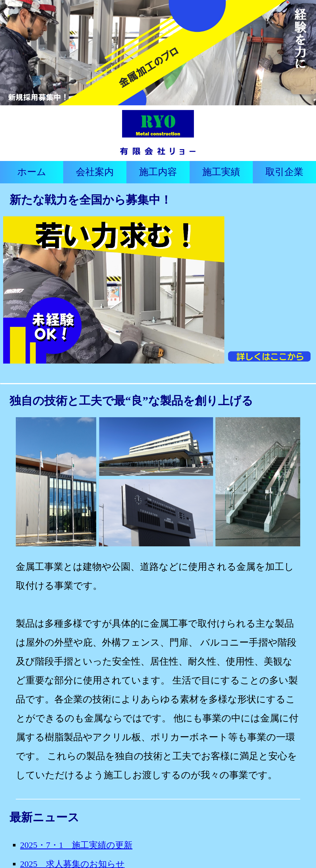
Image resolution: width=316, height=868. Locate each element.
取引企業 (284, 172)
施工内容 (158, 172)
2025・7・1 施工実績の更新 (76, 845)
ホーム (32, 172)
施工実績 (221, 172)
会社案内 (95, 172)
